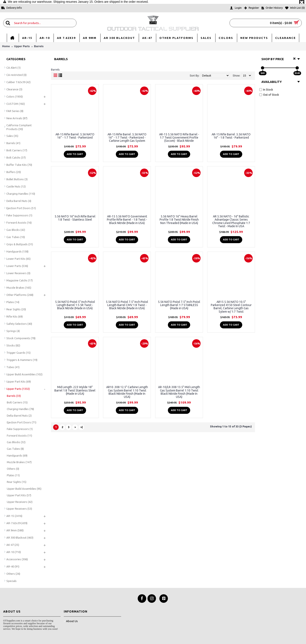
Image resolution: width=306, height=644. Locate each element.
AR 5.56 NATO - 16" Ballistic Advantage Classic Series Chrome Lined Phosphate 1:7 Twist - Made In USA (231, 221)
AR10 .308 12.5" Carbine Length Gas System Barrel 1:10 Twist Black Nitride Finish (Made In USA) (127, 392)
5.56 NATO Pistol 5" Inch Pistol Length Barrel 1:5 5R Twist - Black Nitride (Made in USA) (75, 305)
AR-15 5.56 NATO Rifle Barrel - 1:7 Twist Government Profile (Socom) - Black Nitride (179, 138)
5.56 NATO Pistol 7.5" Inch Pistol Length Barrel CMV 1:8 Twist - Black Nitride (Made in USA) (127, 305)
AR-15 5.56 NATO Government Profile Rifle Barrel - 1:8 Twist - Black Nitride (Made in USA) (127, 220)
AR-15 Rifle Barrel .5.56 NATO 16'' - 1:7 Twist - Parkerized (75, 136)
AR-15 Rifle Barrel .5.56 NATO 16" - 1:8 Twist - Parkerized (231, 136)
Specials (11, 581)
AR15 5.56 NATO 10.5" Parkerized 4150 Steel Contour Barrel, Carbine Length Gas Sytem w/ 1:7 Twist (231, 307)
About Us (71, 621)
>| (81, 427)
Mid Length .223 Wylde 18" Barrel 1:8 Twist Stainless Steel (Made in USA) (75, 390)
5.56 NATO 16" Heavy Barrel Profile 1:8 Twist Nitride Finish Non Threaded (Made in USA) (179, 220)
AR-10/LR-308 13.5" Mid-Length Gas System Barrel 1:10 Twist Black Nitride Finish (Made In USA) (179, 392)
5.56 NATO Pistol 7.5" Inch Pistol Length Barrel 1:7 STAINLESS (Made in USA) (179, 305)
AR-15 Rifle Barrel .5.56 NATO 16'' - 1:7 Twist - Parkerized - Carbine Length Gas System (127, 138)
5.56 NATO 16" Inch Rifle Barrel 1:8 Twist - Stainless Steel (75, 218)
